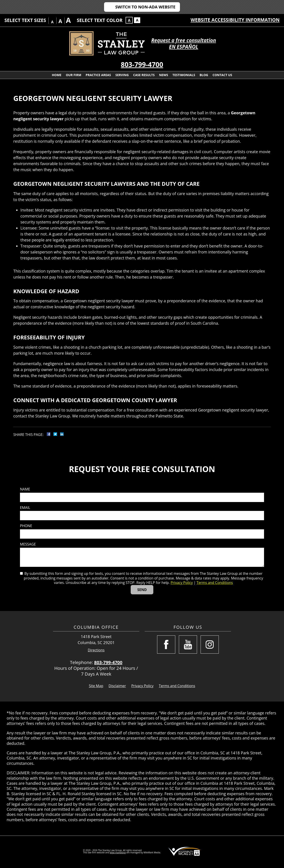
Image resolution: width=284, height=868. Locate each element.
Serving (122, 75)
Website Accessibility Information (235, 20)
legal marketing (118, 852)
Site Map (96, 686)
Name (25, 489)
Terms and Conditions (215, 583)
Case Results (144, 75)
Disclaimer (117, 686)
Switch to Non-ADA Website (145, 7)
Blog (204, 75)
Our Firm (74, 75)
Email (25, 508)
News (164, 75)
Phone (26, 526)
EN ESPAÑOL (184, 47)
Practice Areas (98, 75)
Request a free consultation (184, 40)
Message (28, 544)
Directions (96, 650)
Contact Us (222, 75)
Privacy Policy (182, 583)
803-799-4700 (142, 64)
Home (57, 75)
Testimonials (184, 75)
